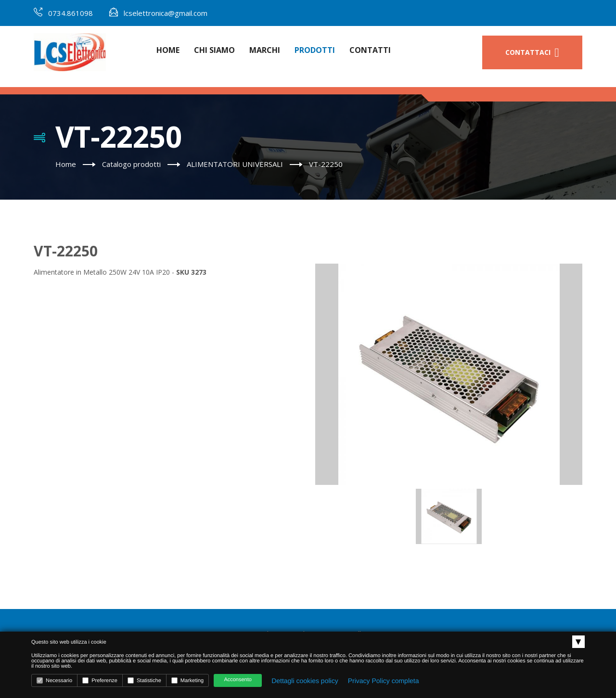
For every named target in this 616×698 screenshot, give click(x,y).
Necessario (54, 680)
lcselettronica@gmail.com (166, 13)
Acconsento (237, 680)
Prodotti (315, 50)
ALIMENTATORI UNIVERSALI (235, 164)
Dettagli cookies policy (305, 681)
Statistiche (144, 680)
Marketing (187, 680)
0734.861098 (71, 13)
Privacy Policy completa (384, 681)
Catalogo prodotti (131, 164)
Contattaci (532, 53)
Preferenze (100, 680)
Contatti (370, 50)
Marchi (265, 50)
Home (168, 50)
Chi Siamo (214, 50)
